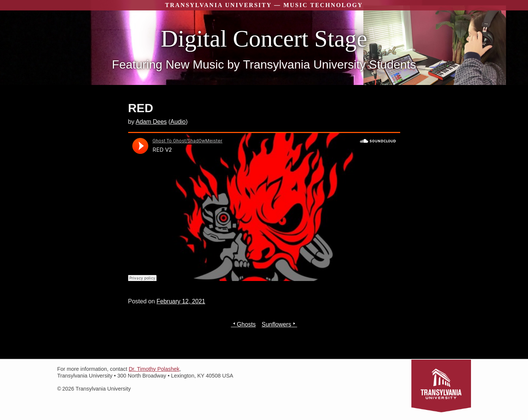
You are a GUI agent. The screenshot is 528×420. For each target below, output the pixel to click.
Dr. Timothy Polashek (154, 369)
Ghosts (246, 324)
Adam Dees (151, 122)
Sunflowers (276, 324)
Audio (178, 122)
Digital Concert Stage (264, 39)
